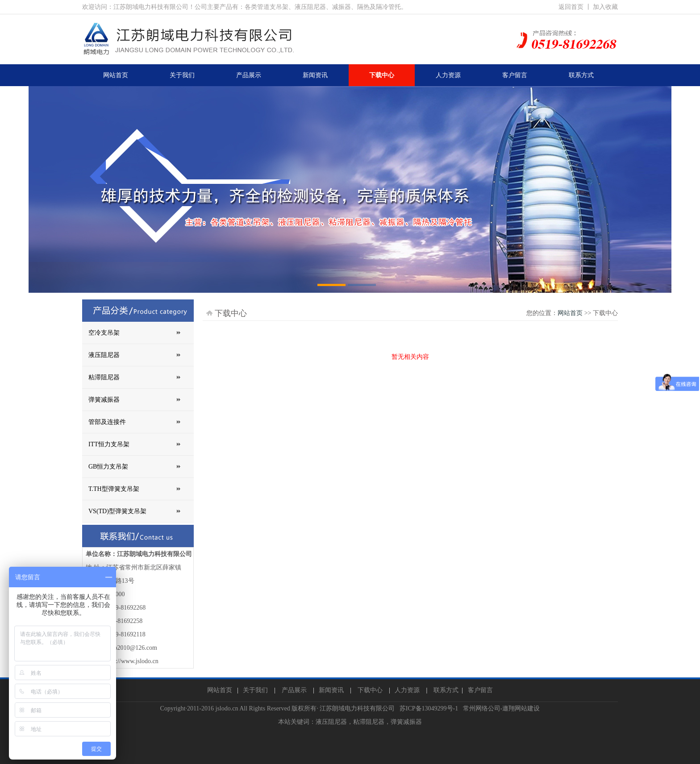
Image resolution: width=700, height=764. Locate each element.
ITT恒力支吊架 (109, 444)
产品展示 (294, 690)
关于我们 (255, 690)
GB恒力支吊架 (108, 467)
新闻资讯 (331, 690)
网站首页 (570, 313)
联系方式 (446, 690)
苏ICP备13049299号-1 (429, 708)
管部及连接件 (107, 422)
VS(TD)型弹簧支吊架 (117, 511)
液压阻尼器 (104, 355)
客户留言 (480, 690)
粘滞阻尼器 (104, 377)
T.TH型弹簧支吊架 (114, 489)
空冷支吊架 (104, 333)
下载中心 (370, 690)
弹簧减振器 (104, 400)
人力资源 (407, 690)
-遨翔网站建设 (520, 708)
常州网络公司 (482, 708)
